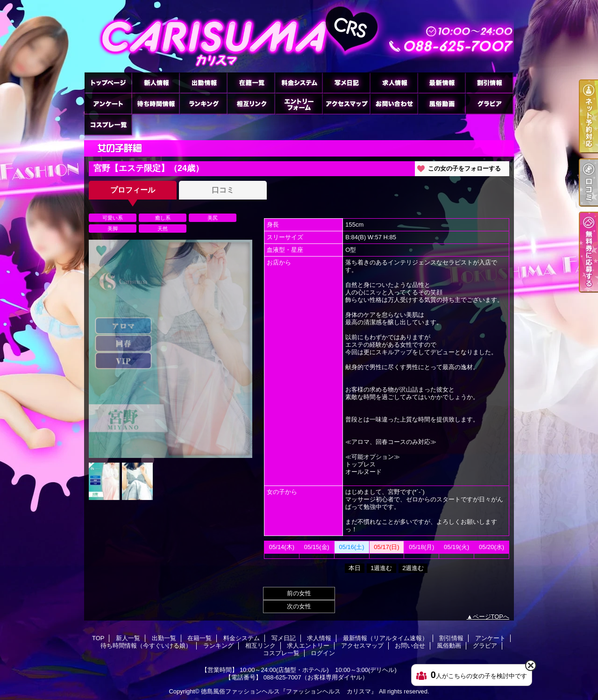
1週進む (381, 568)
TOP (108, 82)
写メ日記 (346, 82)
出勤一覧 (203, 82)
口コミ (223, 190)
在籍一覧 (251, 82)
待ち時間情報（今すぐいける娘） (156, 104)
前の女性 (299, 593)
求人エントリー (299, 104)
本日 (355, 568)
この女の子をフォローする (464, 168)
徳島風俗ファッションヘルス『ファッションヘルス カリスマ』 (289, 691)
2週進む (413, 568)
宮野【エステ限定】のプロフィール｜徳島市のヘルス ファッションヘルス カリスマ (299, 36)
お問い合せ (394, 104)
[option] (171, 349)
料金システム (299, 82)
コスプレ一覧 (108, 125)
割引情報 (489, 82)
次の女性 (299, 606)
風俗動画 (441, 104)
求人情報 (394, 82)
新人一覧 (156, 82)
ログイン (323, 653)
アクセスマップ (346, 104)
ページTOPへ (491, 617)
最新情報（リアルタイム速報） (441, 82)
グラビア (489, 104)
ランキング (203, 104)
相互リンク (251, 104)
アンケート (108, 104)
